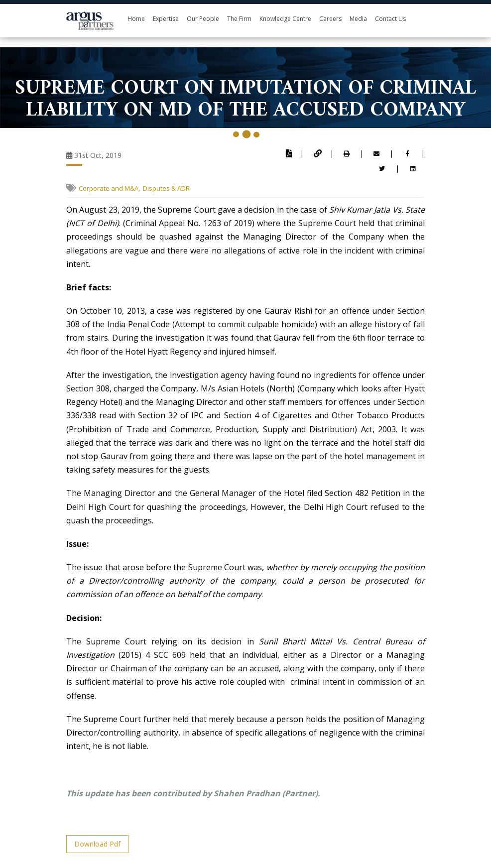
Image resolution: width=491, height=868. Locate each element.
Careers (330, 19)
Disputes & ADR (166, 188)
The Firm (239, 19)
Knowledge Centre (285, 19)
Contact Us (390, 19)
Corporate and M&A (109, 188)
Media (358, 19)
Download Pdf (97, 844)
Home (136, 19)
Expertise (166, 19)
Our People (203, 19)
